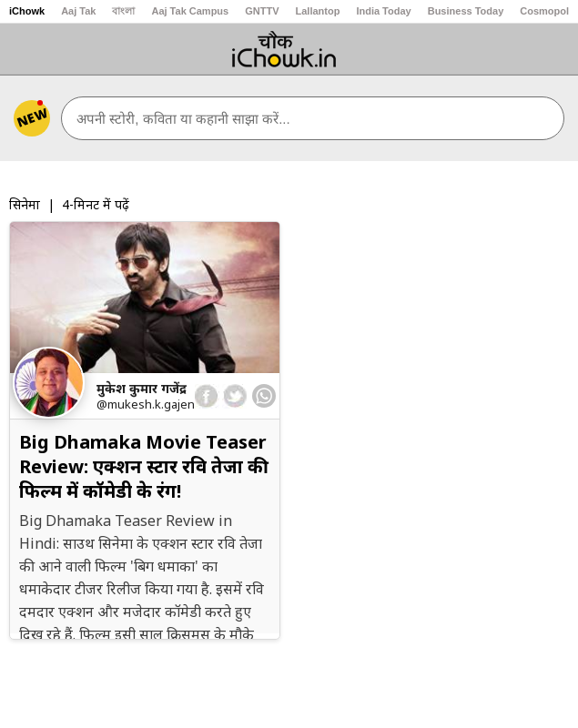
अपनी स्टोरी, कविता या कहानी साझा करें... (183, 119)
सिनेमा (25, 204)
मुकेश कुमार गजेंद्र (142, 388)
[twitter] (234, 396)
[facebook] (207, 396)
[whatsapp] (264, 396)
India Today (383, 11)
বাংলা (123, 11)
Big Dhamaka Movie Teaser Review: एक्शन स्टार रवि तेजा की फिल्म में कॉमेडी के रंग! (144, 466)
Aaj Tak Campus (190, 11)
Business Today (466, 11)
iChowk (27, 11)
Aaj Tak (78, 11)
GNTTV (262, 11)
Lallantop (318, 11)
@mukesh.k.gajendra (155, 404)
